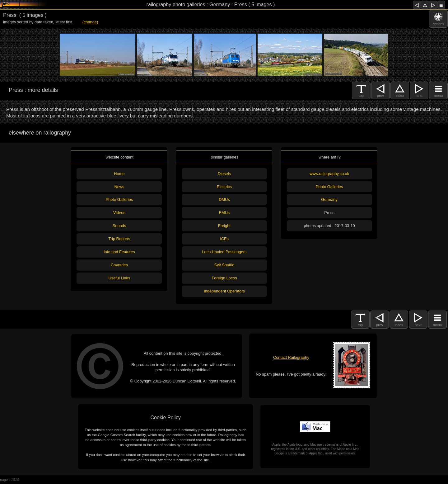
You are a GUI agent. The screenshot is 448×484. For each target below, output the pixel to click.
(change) (90, 22)
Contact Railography (291, 357)
